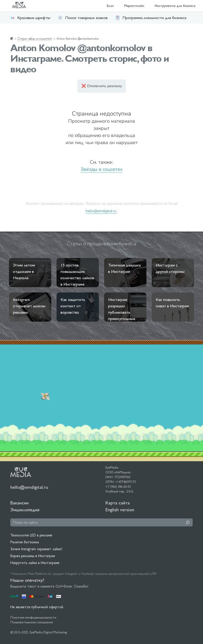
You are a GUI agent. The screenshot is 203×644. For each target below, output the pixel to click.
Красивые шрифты (30, 18)
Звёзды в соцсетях (101, 169)
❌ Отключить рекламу (102, 86)
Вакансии (19, 503)
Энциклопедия (25, 510)
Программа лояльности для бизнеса (151, 18)
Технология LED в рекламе (31, 535)
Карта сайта (118, 503)
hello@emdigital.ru (101, 211)
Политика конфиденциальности (33, 618)
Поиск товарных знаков (83, 18)
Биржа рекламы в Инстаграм (33, 556)
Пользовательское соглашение (32, 622)
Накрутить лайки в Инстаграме (35, 563)
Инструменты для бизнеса (175, 6)
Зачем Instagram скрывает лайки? (36, 549)
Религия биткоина (25, 542)
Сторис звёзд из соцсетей (35, 39)
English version (120, 510)
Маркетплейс (134, 6)
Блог (110, 6)
